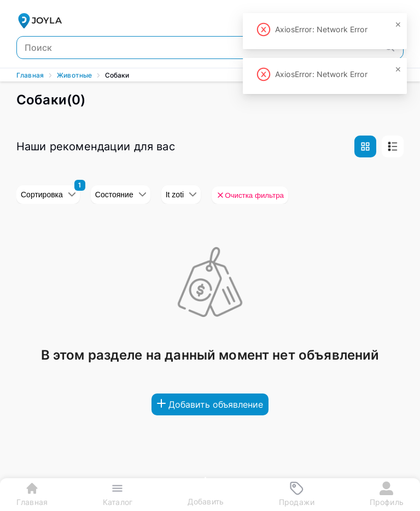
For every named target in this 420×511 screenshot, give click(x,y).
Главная (30, 75)
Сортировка (48, 195)
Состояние (121, 195)
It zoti (181, 195)
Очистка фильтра (250, 195)
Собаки (117, 75)
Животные (74, 75)
